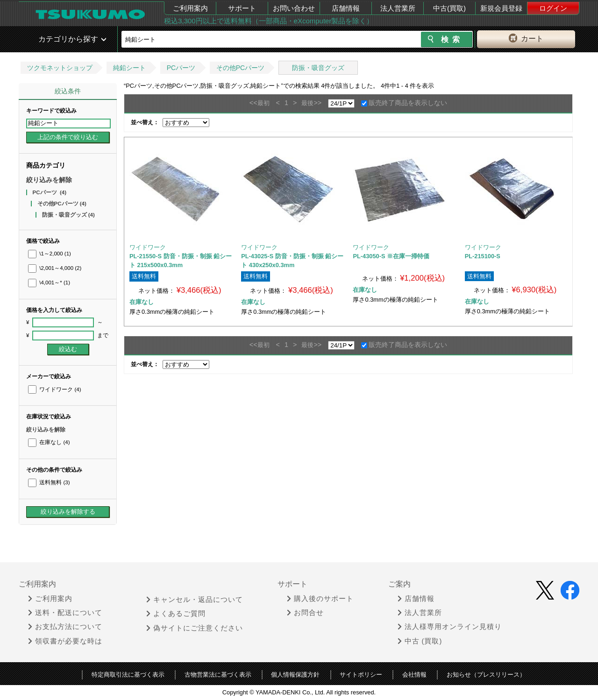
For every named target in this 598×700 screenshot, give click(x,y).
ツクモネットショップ (60, 68)
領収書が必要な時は (65, 641)
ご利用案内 (190, 8)
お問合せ (305, 613)
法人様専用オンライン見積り (450, 627)
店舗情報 (346, 8)
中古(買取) (449, 8)
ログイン (553, 8)
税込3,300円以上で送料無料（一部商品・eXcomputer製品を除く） (269, 21)
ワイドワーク (54, 389)
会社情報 (414, 675)
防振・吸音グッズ (318, 68)
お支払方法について (65, 627)
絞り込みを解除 (49, 180)
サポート (242, 8)
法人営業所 (398, 8)
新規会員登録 (501, 8)
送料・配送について (65, 613)
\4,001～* (49, 283)
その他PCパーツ (240, 68)
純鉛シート (129, 68)
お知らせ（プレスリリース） (486, 675)
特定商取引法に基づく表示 (128, 675)
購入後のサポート (320, 599)
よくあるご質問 (176, 614)
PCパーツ (181, 68)
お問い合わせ (294, 8)
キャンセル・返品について (195, 600)
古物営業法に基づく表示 (218, 675)
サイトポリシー (361, 675)
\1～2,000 (50, 254)
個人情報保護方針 (295, 675)
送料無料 (49, 482)
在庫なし (49, 442)
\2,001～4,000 (55, 268)
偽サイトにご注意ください (195, 628)
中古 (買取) (420, 641)
